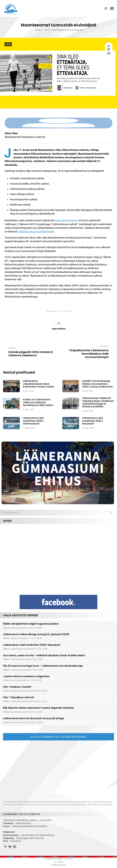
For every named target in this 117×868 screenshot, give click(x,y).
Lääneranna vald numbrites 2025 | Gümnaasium (33, 421)
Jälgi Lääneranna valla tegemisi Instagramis (58, 737)
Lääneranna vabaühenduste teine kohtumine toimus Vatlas (38, 384)
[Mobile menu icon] (112, 8)
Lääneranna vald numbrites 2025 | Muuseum (93, 421)
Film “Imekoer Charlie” (18, 687)
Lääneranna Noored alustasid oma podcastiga (33, 718)
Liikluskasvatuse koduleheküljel (36, 231)
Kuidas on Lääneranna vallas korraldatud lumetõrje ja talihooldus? (38, 402)
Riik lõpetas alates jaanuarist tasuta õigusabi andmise (38, 708)
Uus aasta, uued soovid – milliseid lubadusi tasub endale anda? (44, 655)
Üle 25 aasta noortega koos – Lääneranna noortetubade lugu (43, 666)
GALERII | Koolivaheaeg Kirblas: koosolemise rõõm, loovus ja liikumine (97, 384)
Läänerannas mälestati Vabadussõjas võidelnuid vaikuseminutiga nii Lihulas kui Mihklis (98, 402)
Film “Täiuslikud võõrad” (19, 697)
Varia (8, 44)
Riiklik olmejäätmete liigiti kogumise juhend (31, 624)
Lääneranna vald (59, 865)
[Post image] (13, 386)
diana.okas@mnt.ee (66, 220)
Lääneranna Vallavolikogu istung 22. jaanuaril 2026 (36, 634)
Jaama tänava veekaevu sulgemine (26, 676)
